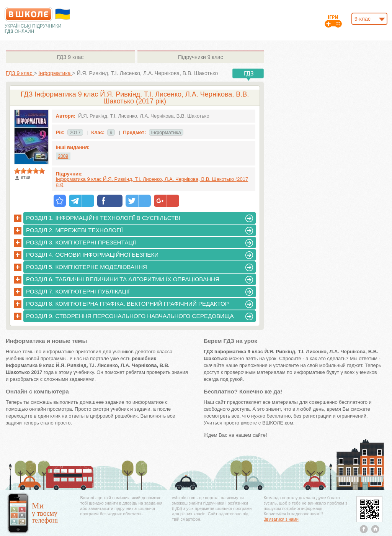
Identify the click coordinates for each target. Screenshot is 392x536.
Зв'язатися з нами (281, 519)
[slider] (29, 171)
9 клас (70, 57)
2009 (63, 156)
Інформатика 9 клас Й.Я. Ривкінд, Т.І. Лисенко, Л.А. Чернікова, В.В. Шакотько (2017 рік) (152, 182)
